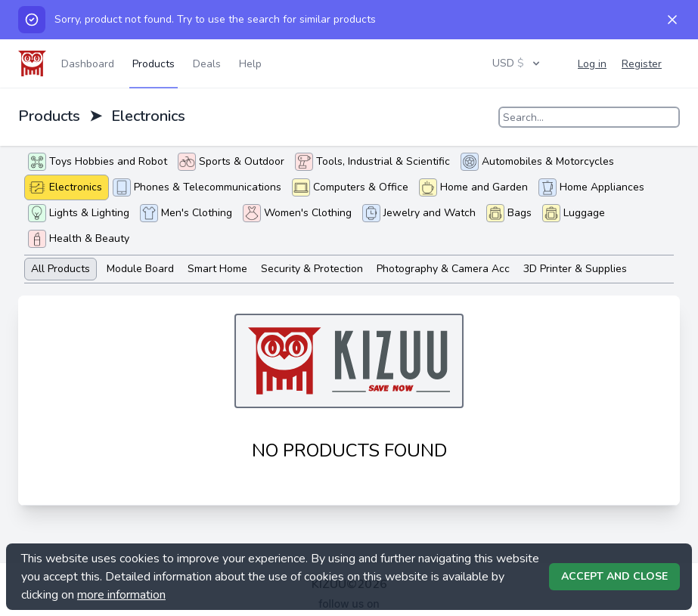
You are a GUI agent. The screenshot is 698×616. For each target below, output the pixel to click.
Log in (592, 64)
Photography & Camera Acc (443, 269)
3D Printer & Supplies (575, 269)
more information (121, 595)
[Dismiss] (672, 20)
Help (250, 64)
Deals (207, 64)
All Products (60, 269)
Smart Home (217, 269)
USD (517, 63)
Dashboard (88, 64)
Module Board (140, 269)
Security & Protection (312, 269)
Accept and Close (614, 576)
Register (642, 64)
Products (154, 64)
